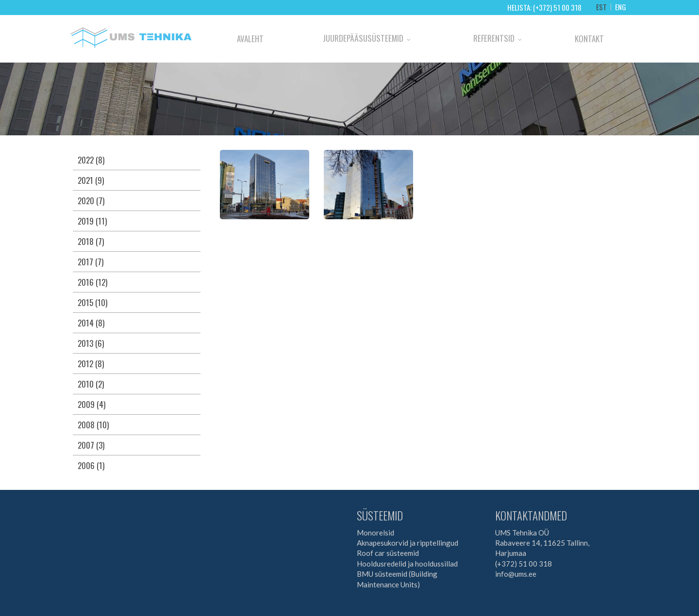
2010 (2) (91, 384)
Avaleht (250, 39)
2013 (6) (91, 343)
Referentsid (494, 38)
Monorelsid (375, 533)
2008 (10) (93, 425)
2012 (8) (91, 364)
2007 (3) (91, 445)
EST (601, 7)
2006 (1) (91, 465)
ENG (621, 7)
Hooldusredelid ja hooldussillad (407, 564)
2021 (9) (91, 180)
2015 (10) (92, 302)
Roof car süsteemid (388, 553)
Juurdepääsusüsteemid (363, 38)
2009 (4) (92, 404)
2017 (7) (91, 262)
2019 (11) (92, 221)
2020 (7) (91, 201)
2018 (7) (91, 241)
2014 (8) (91, 323)
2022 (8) (91, 160)
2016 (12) (92, 282)
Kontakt (589, 39)
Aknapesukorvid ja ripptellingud (408, 543)
